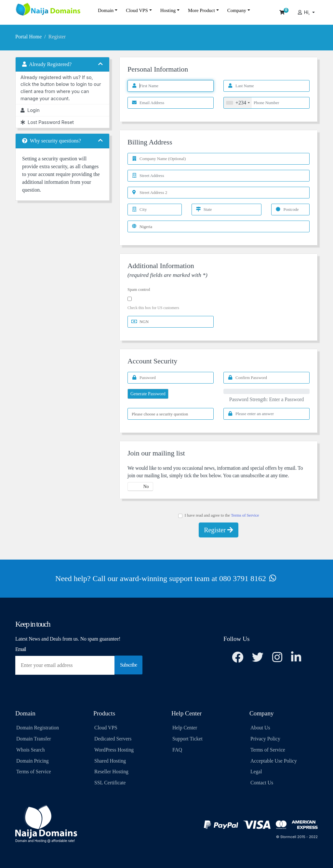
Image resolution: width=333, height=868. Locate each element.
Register (219, 530)
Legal (256, 772)
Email (21, 649)
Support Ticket (187, 739)
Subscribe (128, 665)
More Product (201, 10)
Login (30, 110)
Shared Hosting (110, 761)
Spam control (139, 289)
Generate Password (148, 394)
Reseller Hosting (111, 772)
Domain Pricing (33, 761)
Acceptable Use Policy (274, 761)
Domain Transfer (34, 739)
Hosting (168, 10)
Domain (106, 10)
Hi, (304, 12)
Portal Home (28, 37)
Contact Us (262, 783)
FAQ (177, 750)
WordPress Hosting (114, 750)
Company (237, 10)
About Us (260, 728)
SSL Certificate (110, 783)
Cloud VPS (137, 10)
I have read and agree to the (219, 515)
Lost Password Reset (47, 122)
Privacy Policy (265, 739)
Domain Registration (38, 728)
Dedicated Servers (113, 739)
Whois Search (30, 750)
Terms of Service (245, 515)
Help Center (185, 728)
